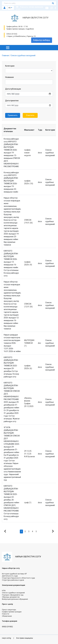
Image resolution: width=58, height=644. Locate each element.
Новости (6, 614)
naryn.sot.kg (7, 638)
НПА (4, 591)
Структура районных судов (13, 580)
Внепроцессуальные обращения (15, 599)
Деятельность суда (10, 576)
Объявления (7, 616)
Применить (13, 115)
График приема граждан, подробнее (20, 29)
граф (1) (28, 503)
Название (9, 77)
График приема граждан (12, 612)
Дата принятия (12, 101)
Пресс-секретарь (9, 610)
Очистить (30, 115)
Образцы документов (11, 597)
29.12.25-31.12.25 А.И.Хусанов (29, 454)
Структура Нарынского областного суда (18, 578)
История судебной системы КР (14, 574)
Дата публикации (13, 89)
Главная (6, 55)
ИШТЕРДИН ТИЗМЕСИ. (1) (29, 343)
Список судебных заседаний (23, 55)
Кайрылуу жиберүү (42, 40)
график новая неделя (27, 153)
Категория (10, 66)
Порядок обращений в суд (13, 595)
